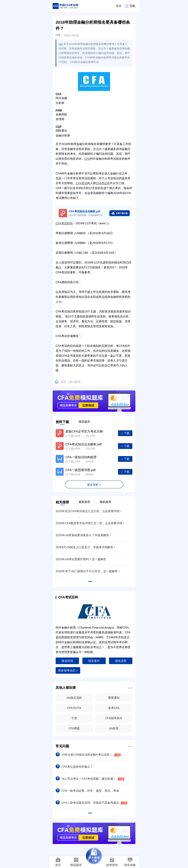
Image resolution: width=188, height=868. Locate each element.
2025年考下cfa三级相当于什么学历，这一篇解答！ (88, 571)
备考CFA (114, 708)
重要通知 (114, 698)
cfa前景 (114, 728)
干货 (74, 718)
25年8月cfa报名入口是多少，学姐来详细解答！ (86, 547)
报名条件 (94, 661)
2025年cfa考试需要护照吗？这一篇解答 (81, 559)
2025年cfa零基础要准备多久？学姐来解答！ (84, 535)
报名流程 (121, 661)
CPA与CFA (74, 708)
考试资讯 (75, 382)
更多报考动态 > (68, 670)
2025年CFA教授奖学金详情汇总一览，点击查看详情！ (90, 523)
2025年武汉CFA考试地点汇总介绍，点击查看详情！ (89, 511)
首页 (63, 382)
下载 (125, 433)
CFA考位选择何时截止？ (74, 767)
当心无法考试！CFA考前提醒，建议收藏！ (90, 779)
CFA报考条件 (114, 718)
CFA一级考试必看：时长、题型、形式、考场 (87, 791)
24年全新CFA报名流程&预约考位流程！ (88, 755)
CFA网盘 (74, 728)
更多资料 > (94, 485)
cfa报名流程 (74, 698)
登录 (119, 6)
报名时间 (67, 661)
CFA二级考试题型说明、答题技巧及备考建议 (91, 803)
